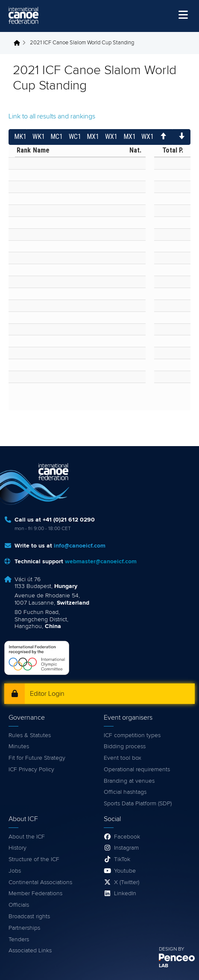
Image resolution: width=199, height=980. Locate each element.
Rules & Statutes (30, 735)
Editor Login (47, 694)
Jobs (15, 871)
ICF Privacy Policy (31, 770)
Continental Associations (40, 882)
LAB (164, 966)
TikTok (122, 859)
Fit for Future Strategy (37, 758)
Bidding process (125, 747)
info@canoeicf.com (80, 546)
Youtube (125, 871)
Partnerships (24, 928)
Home (19, 43)
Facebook (127, 837)
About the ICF (27, 837)
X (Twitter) (127, 882)
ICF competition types (132, 735)
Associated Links (30, 951)
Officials (19, 905)
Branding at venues (129, 781)
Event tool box (123, 758)
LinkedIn (125, 894)
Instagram (126, 848)
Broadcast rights (29, 917)
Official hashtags (125, 792)
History (18, 848)
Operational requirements (137, 770)
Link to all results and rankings (52, 116)
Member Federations (35, 894)
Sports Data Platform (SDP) (138, 804)
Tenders (19, 940)
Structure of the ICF (34, 859)
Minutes (19, 747)
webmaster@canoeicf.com (101, 562)
